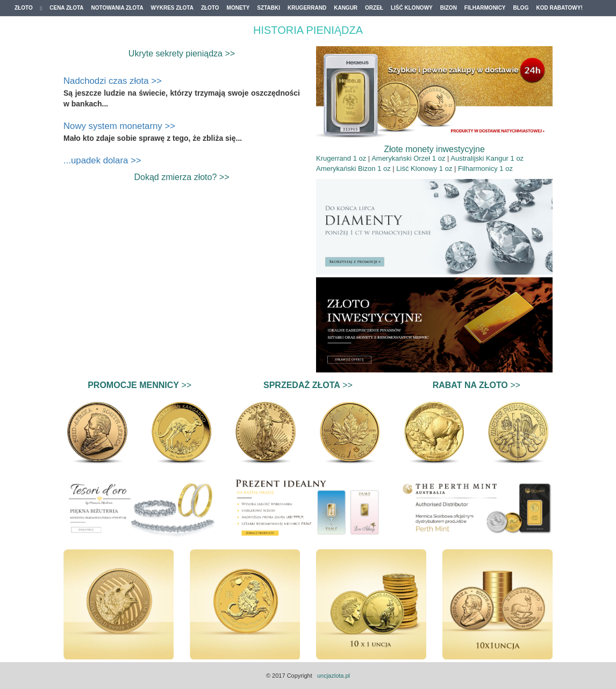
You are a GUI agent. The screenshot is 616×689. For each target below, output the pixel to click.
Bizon (449, 8)
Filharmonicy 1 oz (485, 168)
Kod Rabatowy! (559, 8)
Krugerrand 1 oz (341, 158)
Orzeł (374, 8)
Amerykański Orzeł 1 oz (408, 158)
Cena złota (66, 8)
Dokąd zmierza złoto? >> (182, 177)
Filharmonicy (485, 8)
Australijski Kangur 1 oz (487, 158)
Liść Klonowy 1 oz (424, 168)
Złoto (28, 8)
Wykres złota (172, 8)
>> (139, 385)
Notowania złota (117, 8)
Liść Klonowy (412, 8)
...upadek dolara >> (102, 160)
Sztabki (268, 8)
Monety (238, 8)
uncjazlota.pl (334, 676)
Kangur (346, 8)
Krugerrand (307, 8)
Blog (521, 8)
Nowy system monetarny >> (119, 126)
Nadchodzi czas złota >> (113, 81)
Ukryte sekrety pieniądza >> (182, 53)
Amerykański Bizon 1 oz (353, 168)
